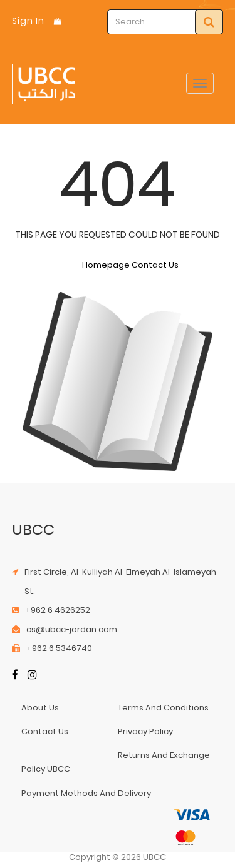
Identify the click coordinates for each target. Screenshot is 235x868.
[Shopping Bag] (58, 21)
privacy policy (145, 731)
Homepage (106, 265)
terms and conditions (163, 708)
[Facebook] (15, 676)
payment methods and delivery (86, 793)
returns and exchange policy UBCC (116, 762)
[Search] (209, 22)
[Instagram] (32, 676)
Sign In (28, 21)
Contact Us (155, 265)
